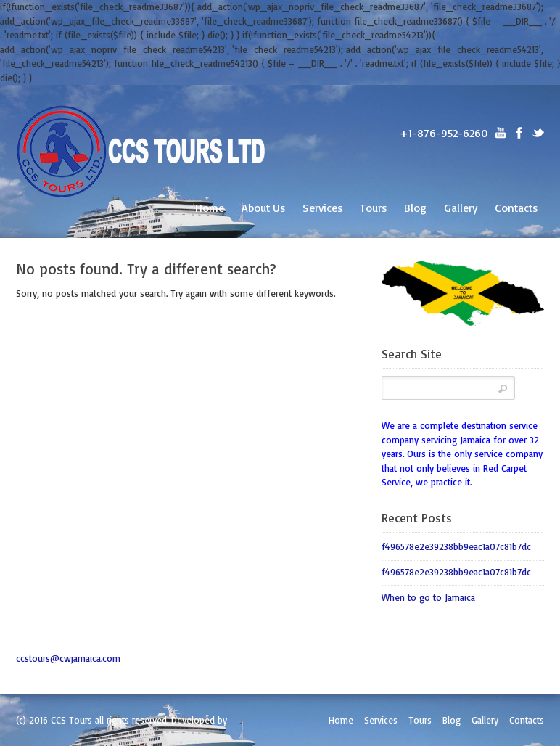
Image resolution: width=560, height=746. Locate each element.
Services (322, 208)
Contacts (516, 208)
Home (210, 208)
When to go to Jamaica (428, 597)
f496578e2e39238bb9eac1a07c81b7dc (456, 546)
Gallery (461, 208)
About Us (263, 208)
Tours (373, 208)
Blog (415, 208)
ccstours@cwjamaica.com (68, 658)
